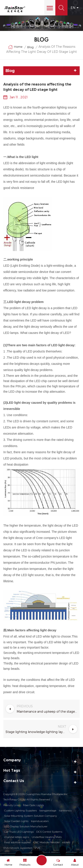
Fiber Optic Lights (33, 805)
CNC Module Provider (46, 842)
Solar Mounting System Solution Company (31, 816)
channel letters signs (17, 837)
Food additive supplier (17, 842)
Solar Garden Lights (16, 821)
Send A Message (42, 860)
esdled (66, 842)
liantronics (65, 810)
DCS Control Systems (49, 832)
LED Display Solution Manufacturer (26, 826)
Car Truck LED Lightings (19, 832)
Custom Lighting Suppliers (20, 810)
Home (15, 47)
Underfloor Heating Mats (47, 837)
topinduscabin (40, 821)
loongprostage (48, 810)
